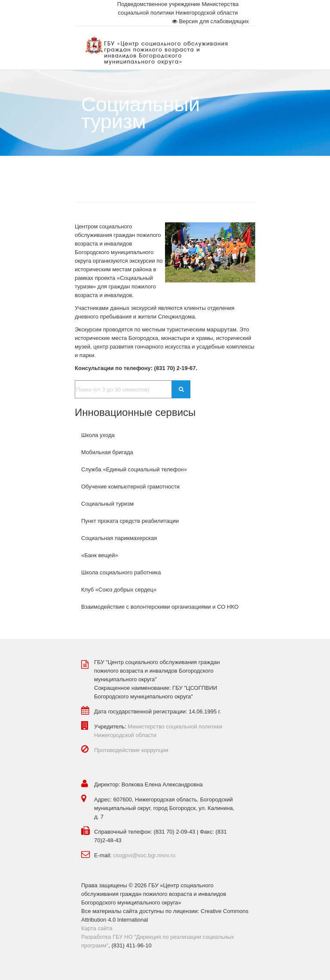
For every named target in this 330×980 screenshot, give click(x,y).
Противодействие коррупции (131, 750)
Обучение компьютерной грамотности (130, 487)
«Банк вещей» (100, 555)
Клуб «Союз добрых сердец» (119, 590)
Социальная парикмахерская (119, 538)
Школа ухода (98, 435)
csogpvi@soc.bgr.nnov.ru (144, 855)
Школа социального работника (121, 572)
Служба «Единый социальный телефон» (134, 469)
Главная (92, 173)
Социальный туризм (107, 504)
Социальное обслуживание (154, 173)
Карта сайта (97, 928)
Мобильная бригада (107, 452)
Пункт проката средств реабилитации (130, 521)
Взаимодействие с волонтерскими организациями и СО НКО (160, 607)
